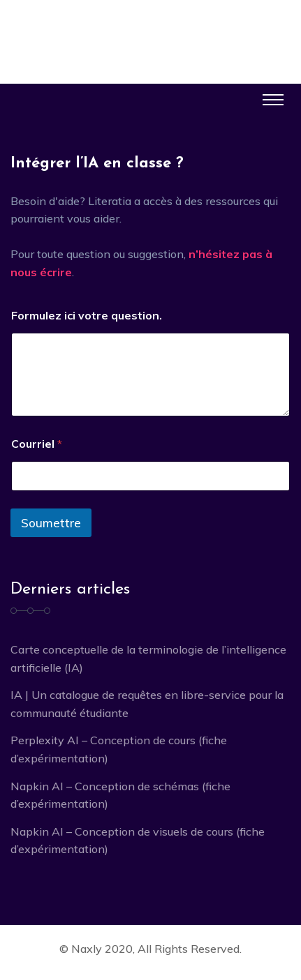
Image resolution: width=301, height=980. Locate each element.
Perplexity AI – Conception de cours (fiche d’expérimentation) (119, 749)
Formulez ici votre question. (87, 316)
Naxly (87, 949)
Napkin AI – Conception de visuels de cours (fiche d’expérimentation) (138, 840)
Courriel (37, 444)
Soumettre (51, 523)
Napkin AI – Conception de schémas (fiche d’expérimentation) (120, 795)
